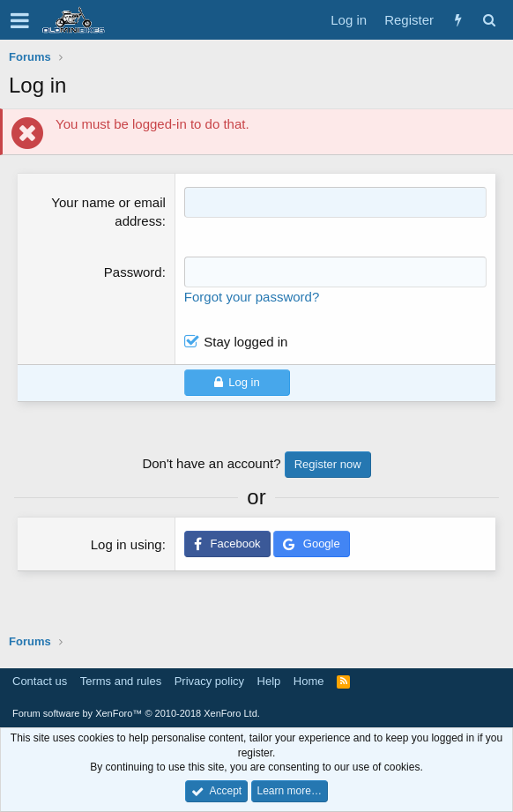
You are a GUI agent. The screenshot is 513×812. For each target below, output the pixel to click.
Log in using (126, 544)
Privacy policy (209, 681)
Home (309, 681)
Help (269, 681)
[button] (20, 20)
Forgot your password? (252, 297)
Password (133, 272)
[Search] (489, 20)
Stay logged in (245, 342)
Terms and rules (121, 681)
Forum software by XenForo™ (136, 713)
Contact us (40, 681)
